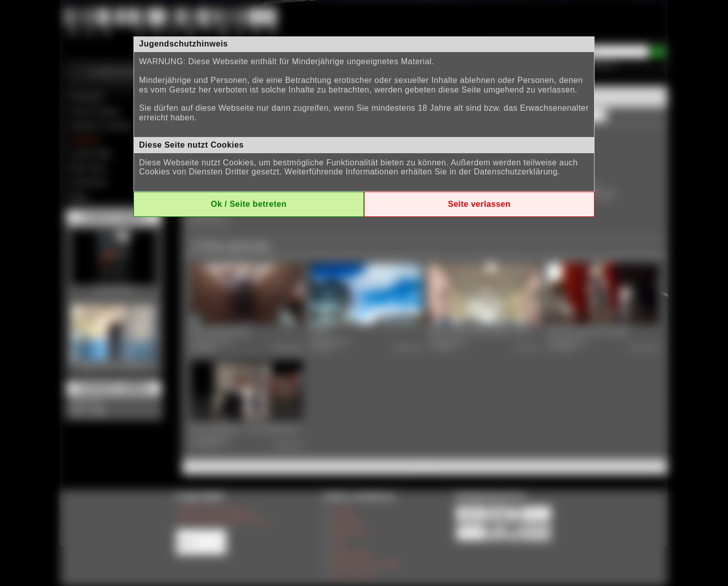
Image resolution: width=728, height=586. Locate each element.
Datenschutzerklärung (516, 172)
